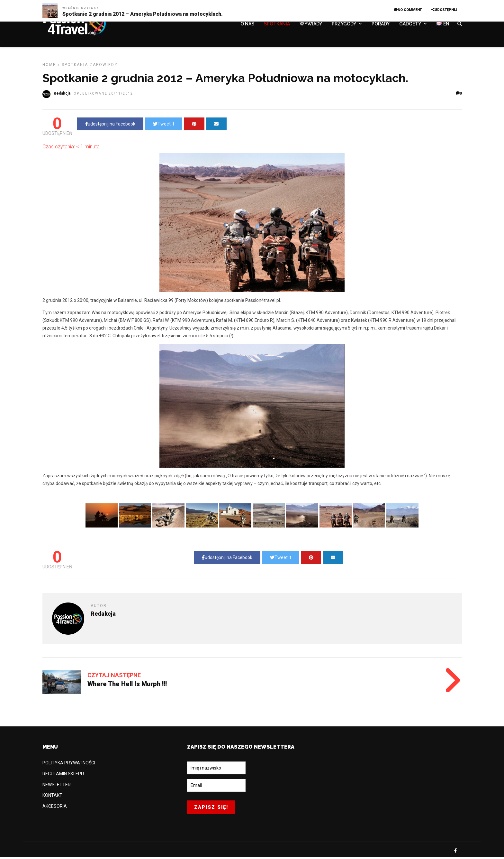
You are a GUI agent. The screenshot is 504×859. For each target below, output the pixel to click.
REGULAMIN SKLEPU (63, 776)
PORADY (381, 25)
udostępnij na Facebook (110, 126)
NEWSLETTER (57, 787)
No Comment (408, 10)
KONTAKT (52, 798)
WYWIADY (311, 25)
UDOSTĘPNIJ (444, 10)
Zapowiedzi (104, 67)
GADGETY (410, 25)
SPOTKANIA (277, 25)
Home (49, 67)
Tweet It (164, 126)
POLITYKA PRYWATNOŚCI (69, 765)
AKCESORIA (55, 808)
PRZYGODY (344, 25)
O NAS (247, 25)
